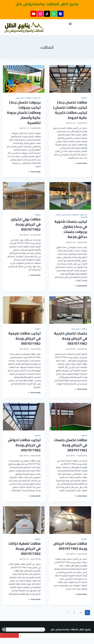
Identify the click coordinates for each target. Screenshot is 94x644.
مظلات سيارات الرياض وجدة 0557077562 (70, 546)
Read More (81, 163)
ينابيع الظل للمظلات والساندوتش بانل (47, 4)
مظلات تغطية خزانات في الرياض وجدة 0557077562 (25, 549)
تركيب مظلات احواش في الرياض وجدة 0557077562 (24, 445)
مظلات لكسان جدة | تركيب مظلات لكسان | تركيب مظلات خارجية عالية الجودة (70, 110)
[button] (70, 24)
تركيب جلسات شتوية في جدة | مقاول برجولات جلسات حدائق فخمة (71, 229)
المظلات (84, 98)
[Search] (4, 630)
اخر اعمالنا (37, 98)
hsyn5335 (81, 123)
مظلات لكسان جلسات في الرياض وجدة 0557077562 (71, 445)
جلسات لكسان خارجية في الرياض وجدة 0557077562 (71, 338)
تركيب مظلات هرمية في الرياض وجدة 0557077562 (25, 338)
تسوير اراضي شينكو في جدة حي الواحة (35, 636)
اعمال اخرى (20, 98)
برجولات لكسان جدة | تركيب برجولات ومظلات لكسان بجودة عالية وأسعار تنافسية (24, 113)
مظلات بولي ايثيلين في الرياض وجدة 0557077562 (26, 224)
